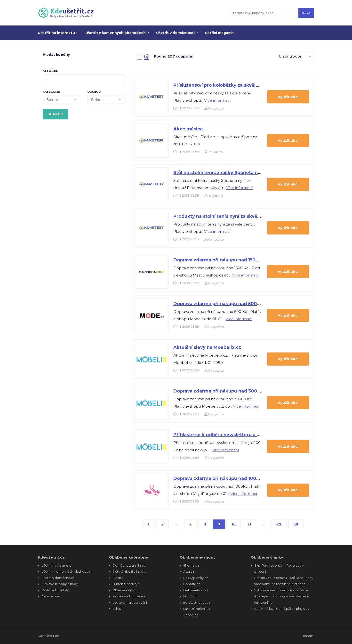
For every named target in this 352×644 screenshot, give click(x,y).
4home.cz (191, 565)
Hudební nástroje (126, 584)
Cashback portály (55, 590)
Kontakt (307, 636)
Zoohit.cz (191, 615)
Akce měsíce (188, 129)
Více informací (217, 100)
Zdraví (117, 609)
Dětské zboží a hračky (129, 572)
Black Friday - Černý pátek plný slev (282, 609)
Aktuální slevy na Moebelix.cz (207, 347)
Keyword (50, 71)
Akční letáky (51, 596)
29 (279, 524)
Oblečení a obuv (125, 590)
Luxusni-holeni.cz (197, 609)
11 (249, 524)
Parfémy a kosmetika (129, 596)
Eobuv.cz (190, 596)
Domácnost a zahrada (130, 565)
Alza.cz (189, 572)
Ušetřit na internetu (58, 33)
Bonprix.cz (192, 584)
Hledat (306, 13)
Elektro (118, 578)
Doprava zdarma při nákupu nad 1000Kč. (220, 478)
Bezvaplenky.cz (196, 578)
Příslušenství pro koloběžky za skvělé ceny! (223, 85)
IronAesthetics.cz (197, 603)
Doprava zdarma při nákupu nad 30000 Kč (222, 391)
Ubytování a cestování (130, 603)
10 (234, 524)
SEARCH (55, 114)
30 (296, 524)
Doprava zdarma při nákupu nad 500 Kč (219, 304)
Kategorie (51, 92)
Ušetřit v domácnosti (177, 33)
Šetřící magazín (219, 33)
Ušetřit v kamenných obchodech (117, 33)
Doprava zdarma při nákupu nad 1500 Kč (220, 260)
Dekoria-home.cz (197, 590)
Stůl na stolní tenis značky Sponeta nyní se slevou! (231, 173)
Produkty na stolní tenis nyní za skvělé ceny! (224, 216)
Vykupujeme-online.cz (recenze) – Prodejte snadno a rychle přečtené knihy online (282, 596)
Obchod (94, 92)
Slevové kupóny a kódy (60, 584)
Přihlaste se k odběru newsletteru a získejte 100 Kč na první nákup (250, 435)
